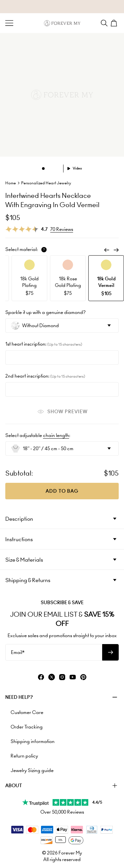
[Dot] (43, 169)
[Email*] (54, 652)
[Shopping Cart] (115, 23)
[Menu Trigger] (9, 23)
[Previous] (107, 250)
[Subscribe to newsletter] (110, 652)
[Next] (116, 250)
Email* (18, 652)
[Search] (104, 23)
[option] (29, 278)
